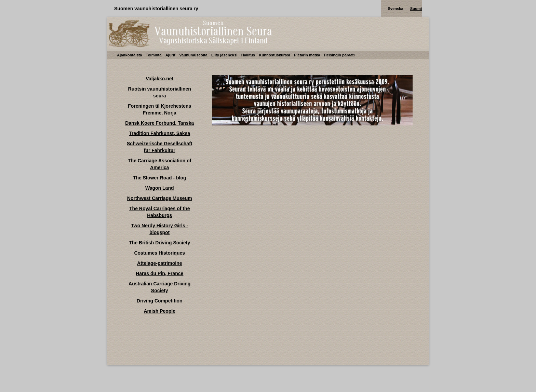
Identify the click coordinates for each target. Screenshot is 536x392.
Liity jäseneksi (224, 55)
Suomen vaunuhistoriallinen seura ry (156, 9)
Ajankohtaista (129, 55)
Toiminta (154, 55)
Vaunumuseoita (193, 55)
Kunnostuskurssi (274, 55)
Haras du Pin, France (159, 273)
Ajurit (170, 55)
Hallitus (248, 55)
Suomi (416, 9)
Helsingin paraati (339, 55)
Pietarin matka (307, 55)
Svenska (395, 9)
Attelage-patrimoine (159, 263)
